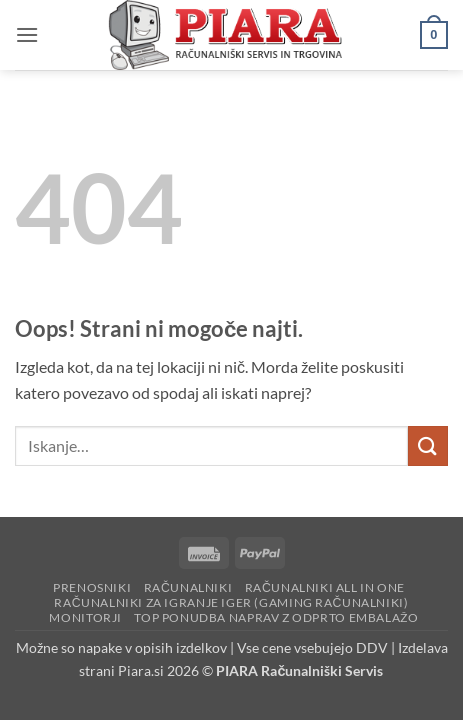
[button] (27, 34)
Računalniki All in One (325, 587)
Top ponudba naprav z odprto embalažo (276, 617)
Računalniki (188, 587)
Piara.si (141, 670)
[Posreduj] (428, 445)
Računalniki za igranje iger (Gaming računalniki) (231, 602)
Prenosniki (92, 587)
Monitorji (85, 617)
